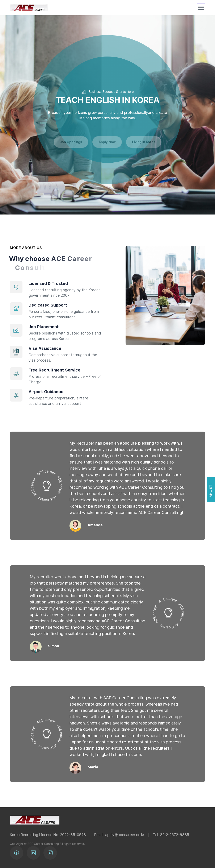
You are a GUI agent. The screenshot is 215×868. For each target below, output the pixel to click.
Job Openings (71, 145)
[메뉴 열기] (201, 8)
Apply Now (107, 145)
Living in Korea (144, 145)
